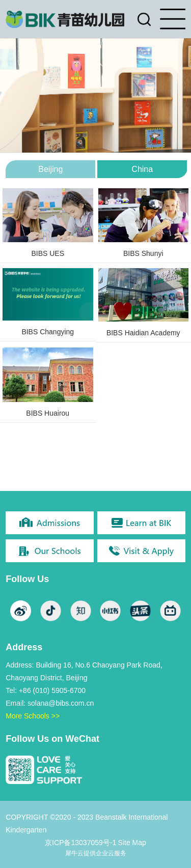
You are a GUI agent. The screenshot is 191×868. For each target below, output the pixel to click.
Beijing (50, 169)
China (142, 169)
